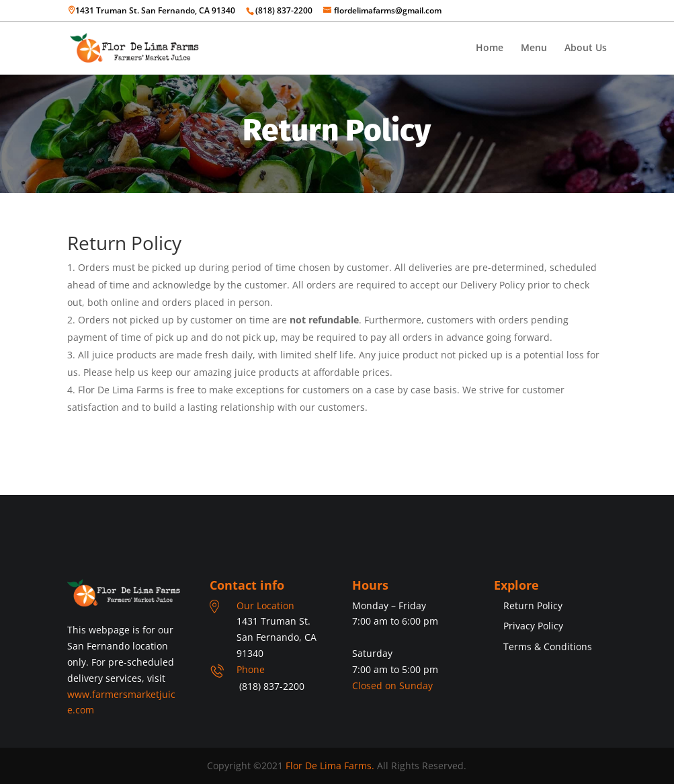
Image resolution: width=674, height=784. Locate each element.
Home (490, 48)
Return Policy (533, 605)
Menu (534, 48)
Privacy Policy (533, 626)
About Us (586, 48)
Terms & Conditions (548, 646)
